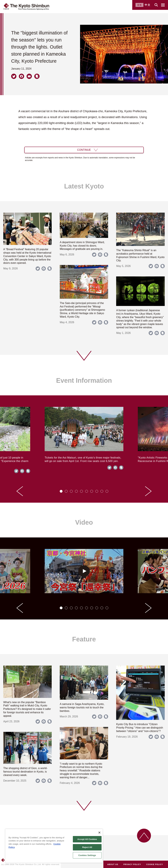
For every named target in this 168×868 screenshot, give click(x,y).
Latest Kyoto (84, 186)
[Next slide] (148, 491)
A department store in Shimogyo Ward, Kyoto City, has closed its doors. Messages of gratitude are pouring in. (82, 246)
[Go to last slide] (20, 491)
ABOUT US (113, 864)
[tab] (61, 491)
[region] (54, 846)
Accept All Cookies (87, 839)
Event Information (84, 380)
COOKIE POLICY (155, 864)
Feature (84, 639)
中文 (148, 5)
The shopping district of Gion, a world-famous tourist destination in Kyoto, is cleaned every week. (25, 772)
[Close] (99, 833)
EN (140, 5)
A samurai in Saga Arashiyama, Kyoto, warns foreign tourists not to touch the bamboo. (82, 707)
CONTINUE (84, 150)
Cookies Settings (87, 855)
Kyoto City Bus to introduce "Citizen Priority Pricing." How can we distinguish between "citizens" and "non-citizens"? (140, 728)
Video (84, 522)
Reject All (87, 847)
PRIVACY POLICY (132, 864)
